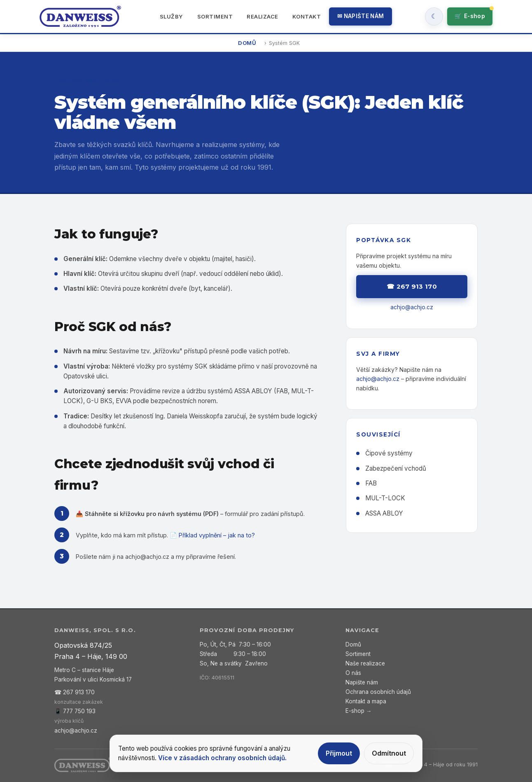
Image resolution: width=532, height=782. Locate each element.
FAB (371, 483)
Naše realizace (365, 663)
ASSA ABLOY (384, 513)
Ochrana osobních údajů (378, 692)
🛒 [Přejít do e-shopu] (470, 16)
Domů (247, 43)
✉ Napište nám (360, 16)
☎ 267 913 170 (412, 286)
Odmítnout (389, 753)
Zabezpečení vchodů (396, 468)
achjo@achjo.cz (147, 557)
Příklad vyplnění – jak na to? (217, 535)
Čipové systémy (389, 453)
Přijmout (339, 753)
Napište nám (362, 682)
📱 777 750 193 (75, 711)
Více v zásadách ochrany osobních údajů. (222, 758)
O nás (353, 673)
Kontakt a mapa (366, 701)
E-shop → (359, 711)
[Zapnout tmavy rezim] (434, 16)
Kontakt (307, 16)
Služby (171, 16)
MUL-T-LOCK (385, 498)
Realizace (262, 16)
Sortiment (215, 16)
